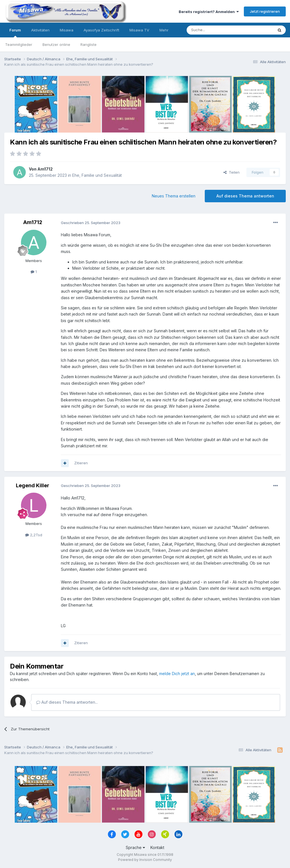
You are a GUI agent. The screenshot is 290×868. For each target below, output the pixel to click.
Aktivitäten (40, 30)
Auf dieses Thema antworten (245, 196)
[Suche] (212, 30)
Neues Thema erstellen (174, 196)
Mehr (164, 30)
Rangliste (89, 44)
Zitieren (81, 463)
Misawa (67, 30)
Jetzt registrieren (265, 11)
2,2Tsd (34, 535)
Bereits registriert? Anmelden (209, 12)
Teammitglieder (19, 44)
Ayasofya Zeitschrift (101, 30)
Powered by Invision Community (145, 860)
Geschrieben (91, 223)
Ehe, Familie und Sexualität (97, 175)
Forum (15, 33)
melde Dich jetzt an (177, 674)
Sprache (135, 847)
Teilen (232, 172)
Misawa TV (139, 30)
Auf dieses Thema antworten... (67, 702)
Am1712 (45, 169)
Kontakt (157, 847)
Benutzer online (56, 44)
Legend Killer (33, 485)
